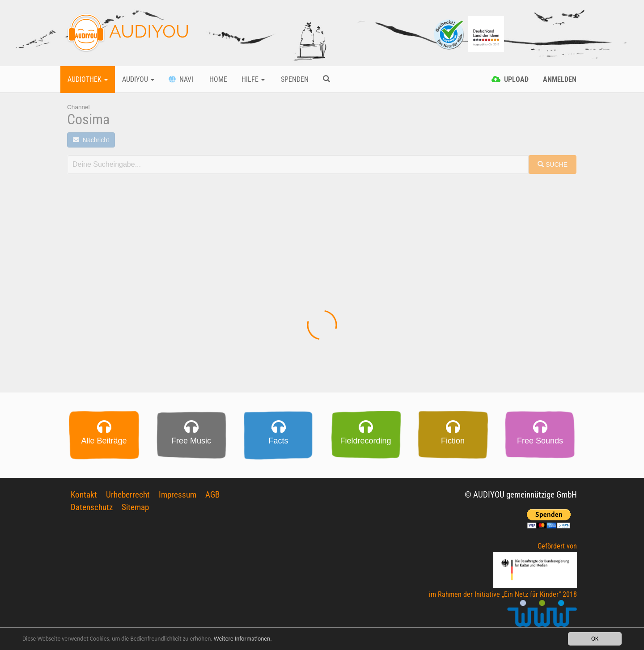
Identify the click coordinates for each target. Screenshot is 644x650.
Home (217, 79)
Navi (181, 79)
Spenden (294, 79)
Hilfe (253, 79)
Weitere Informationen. (243, 639)
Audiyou (138, 79)
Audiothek (88, 79)
